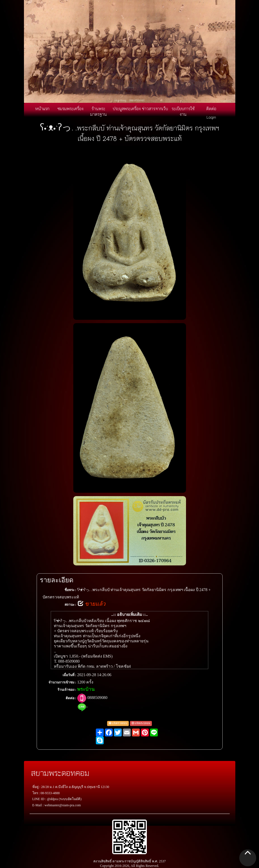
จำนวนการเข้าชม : (62, 682)
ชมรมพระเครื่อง (70, 108)
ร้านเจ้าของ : (67, 690)
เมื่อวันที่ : (69, 675)
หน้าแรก (42, 108)
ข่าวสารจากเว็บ (155, 108)
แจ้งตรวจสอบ (118, 723)
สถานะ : (70, 605)
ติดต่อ (211, 108)
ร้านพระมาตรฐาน (98, 111)
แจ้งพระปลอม (141, 723)
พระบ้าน (86, 689)
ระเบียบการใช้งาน (183, 111)
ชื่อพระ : (70, 590)
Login (211, 117)
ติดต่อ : (71, 698)
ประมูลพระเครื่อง (127, 108)
